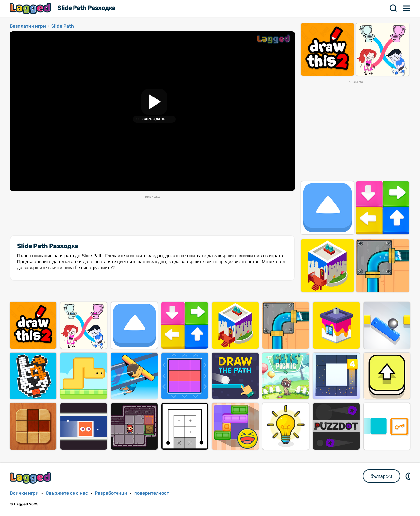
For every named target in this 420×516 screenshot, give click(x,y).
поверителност (152, 493)
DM (409, 476)
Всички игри (24, 493)
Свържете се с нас (67, 493)
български (382, 476)
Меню (407, 8)
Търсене (394, 8)
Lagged (31, 8)
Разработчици (111, 493)
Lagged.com (31, 478)
